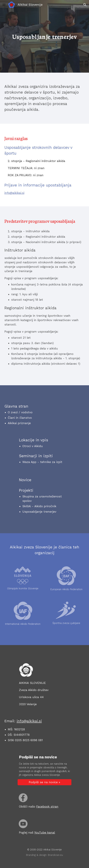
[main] (44, 36)
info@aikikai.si (14, 193)
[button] (4, 5)
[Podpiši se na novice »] (44, 782)
